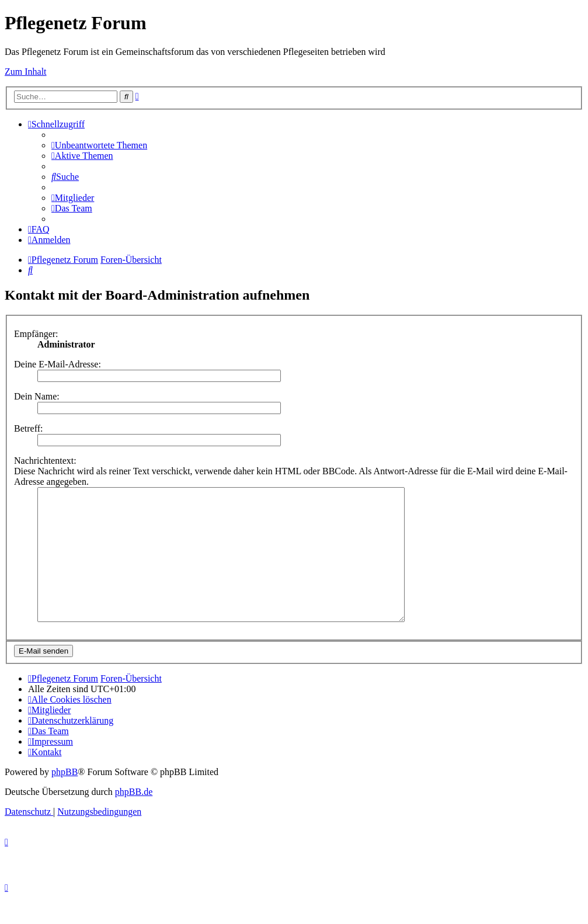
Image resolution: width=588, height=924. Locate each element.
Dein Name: (37, 396)
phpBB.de (134, 818)
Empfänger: (36, 334)
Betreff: (28, 428)
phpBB (65, 798)
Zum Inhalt (26, 72)
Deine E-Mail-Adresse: (58, 364)
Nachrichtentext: (45, 461)
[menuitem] (99, 145)
